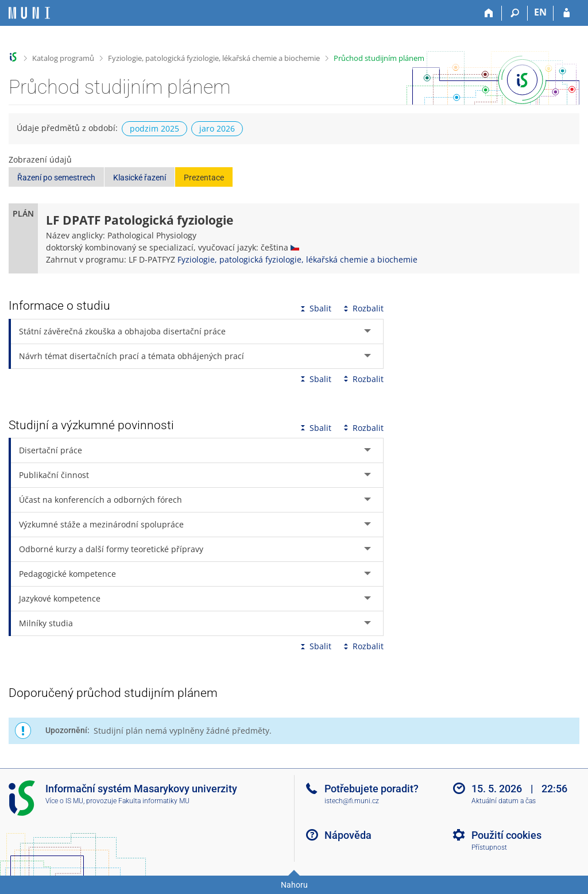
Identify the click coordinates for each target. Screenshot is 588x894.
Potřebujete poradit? (372, 789)
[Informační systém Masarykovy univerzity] (29, 13)
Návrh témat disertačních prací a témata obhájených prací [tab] (131, 356)
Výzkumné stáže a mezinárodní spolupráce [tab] (101, 524)
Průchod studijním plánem (379, 58)
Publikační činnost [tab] (54, 475)
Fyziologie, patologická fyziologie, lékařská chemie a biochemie (214, 58)
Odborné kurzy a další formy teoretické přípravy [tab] (111, 549)
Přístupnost (489, 847)
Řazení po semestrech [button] (56, 178)
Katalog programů (63, 58)
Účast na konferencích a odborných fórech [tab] (100, 500)
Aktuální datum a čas (504, 801)
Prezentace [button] (204, 178)
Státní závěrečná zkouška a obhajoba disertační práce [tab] (122, 331)
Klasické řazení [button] (140, 178)
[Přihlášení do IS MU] (566, 13)
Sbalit (315, 308)
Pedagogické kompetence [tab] (67, 574)
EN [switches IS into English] (540, 12)
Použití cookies (506, 835)
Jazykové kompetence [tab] (60, 598)
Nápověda (348, 835)
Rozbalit (362, 308)
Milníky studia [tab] (46, 623)
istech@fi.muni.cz (352, 801)
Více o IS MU (64, 801)
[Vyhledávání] (515, 13)
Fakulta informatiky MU (154, 801)
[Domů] (489, 13)
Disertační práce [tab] (51, 450)
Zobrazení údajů (40, 159)
